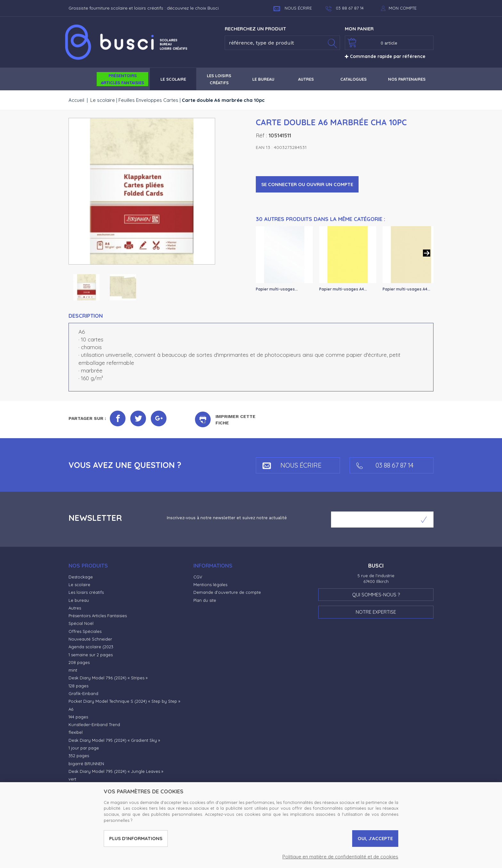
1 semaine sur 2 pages (91, 655)
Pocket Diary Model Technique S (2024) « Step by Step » (124, 701)
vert (72, 779)
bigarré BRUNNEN (86, 764)
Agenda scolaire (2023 (91, 647)
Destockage (81, 577)
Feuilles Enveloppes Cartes (148, 100)
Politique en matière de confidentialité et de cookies (340, 857)
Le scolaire (103, 100)
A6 (71, 709)
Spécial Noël (81, 623)
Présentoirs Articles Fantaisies (98, 616)
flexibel (76, 732)
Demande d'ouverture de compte (227, 592)
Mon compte (403, 8)
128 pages (78, 686)
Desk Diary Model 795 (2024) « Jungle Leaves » (116, 771)
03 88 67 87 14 (385, 465)
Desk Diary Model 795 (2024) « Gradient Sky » (114, 740)
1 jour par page (84, 748)
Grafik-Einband (83, 693)
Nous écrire (293, 8)
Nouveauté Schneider (90, 639)
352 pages (79, 756)
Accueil (76, 100)
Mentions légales (210, 585)
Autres (75, 608)
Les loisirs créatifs (86, 592)
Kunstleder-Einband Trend (94, 725)
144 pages (78, 717)
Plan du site (205, 600)
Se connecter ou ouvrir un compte (307, 184)
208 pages (79, 662)
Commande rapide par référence (385, 56)
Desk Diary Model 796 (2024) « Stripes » (108, 678)
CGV (198, 577)
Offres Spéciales (85, 631)
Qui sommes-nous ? (376, 595)
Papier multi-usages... (277, 289)
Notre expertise (376, 612)
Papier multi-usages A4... (343, 289)
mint (73, 670)
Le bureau (79, 600)
